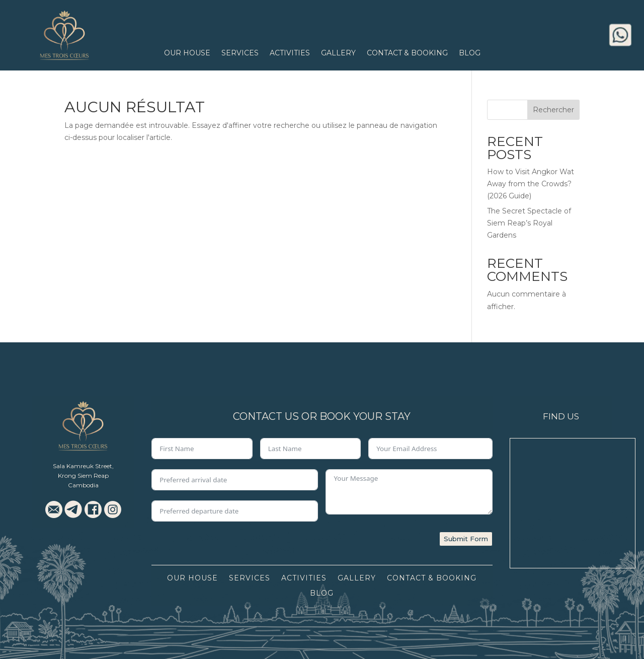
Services (240, 53)
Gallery (338, 53)
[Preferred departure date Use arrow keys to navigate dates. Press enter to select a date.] (235, 511)
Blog (470, 53)
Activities (290, 53)
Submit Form (466, 539)
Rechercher (553, 110)
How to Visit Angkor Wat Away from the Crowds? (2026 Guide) (531, 184)
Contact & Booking (407, 53)
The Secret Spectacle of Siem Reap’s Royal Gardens (529, 223)
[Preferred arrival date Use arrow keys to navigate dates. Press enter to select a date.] (235, 480)
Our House (187, 53)
